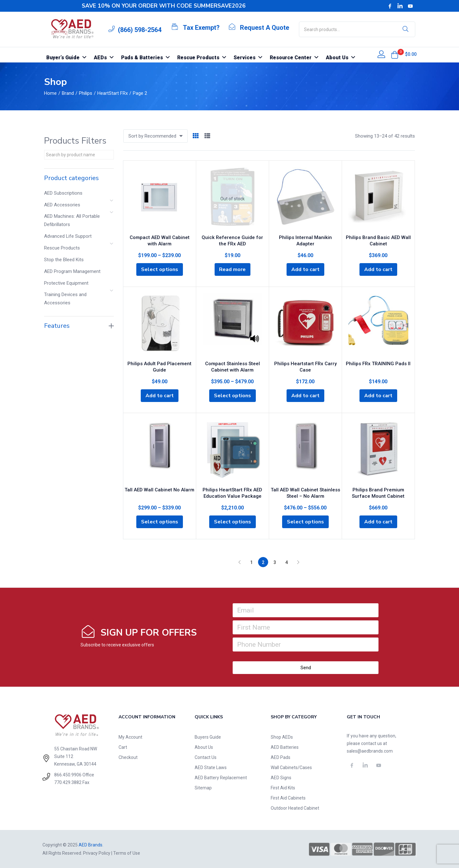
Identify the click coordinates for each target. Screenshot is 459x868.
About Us (204, 747)
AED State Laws (211, 768)
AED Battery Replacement (221, 778)
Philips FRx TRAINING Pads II (378, 364)
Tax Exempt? (201, 28)
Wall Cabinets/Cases (291, 768)
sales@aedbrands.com (370, 751)
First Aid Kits (283, 788)
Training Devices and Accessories (65, 299)
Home (50, 93)
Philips (86, 93)
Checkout (128, 757)
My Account (130, 737)
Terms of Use (127, 853)
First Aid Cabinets (288, 798)
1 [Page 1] (251, 562)
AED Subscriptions (63, 193)
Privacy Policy (97, 853)
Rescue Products (62, 248)
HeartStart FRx (113, 93)
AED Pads (281, 757)
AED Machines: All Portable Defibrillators (72, 220)
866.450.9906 (68, 775)
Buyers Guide (208, 737)
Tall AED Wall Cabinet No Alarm (159, 490)
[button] (395, 55)
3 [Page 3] (275, 562)
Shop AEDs (282, 737)
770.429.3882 (68, 782)
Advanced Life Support (68, 236)
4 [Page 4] (287, 562)
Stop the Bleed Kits (64, 260)
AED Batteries (285, 747)
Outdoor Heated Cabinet (295, 808)
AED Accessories (62, 205)
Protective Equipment (66, 283)
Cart (123, 747)
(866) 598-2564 (140, 30)
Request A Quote (265, 28)
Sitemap (203, 788)
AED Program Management (72, 271)
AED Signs (281, 778)
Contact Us (206, 757)
